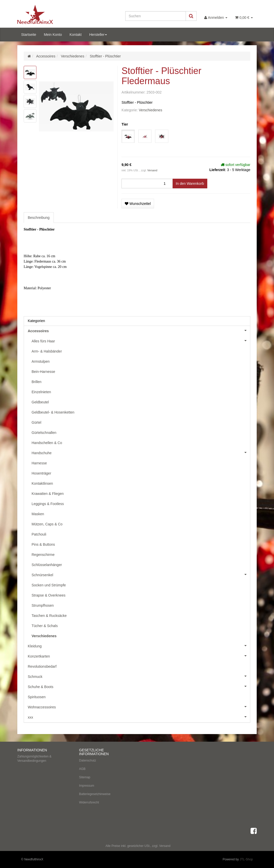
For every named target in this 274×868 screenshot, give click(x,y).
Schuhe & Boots (139, 686)
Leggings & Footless (48, 504)
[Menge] (147, 184)
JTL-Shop (246, 859)
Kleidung (139, 646)
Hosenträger (41, 473)
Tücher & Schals (45, 626)
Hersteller (98, 35)
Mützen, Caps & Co (47, 524)
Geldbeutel (40, 402)
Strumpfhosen (43, 605)
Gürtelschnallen (44, 433)
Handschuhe (141, 452)
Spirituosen (37, 697)
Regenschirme (43, 555)
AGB (82, 769)
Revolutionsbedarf (42, 666)
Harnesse (39, 463)
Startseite (29, 35)
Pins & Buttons (43, 544)
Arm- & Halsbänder (47, 351)
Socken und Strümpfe (49, 585)
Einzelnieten (41, 392)
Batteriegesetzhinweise (95, 794)
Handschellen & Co (47, 443)
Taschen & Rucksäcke (49, 616)
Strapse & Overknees (49, 595)
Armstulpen (41, 361)
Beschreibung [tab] (39, 218)
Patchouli (39, 534)
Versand (152, 170)
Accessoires (139, 330)
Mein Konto (53, 35)
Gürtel (36, 422)
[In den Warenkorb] (190, 184)
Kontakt (76, 35)
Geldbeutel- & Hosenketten (53, 412)
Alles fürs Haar (141, 341)
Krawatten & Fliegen (48, 494)
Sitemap (85, 777)
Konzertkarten (139, 656)
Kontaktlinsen (42, 483)
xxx (139, 717)
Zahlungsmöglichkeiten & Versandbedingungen (34, 759)
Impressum (87, 786)
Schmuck (139, 676)
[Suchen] (156, 16)
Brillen (37, 382)
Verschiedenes (150, 110)
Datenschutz (88, 760)
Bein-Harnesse (43, 372)
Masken (38, 514)
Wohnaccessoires (139, 707)
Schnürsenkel (141, 574)
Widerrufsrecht (89, 802)
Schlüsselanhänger (47, 565)
